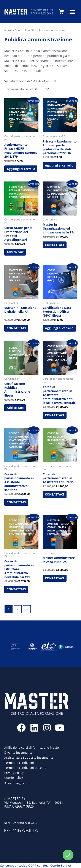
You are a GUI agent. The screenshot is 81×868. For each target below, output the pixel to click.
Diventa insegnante (18, 752)
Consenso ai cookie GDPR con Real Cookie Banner (36, 866)
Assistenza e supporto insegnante (29, 757)
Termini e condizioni (19, 763)
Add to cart (15, 252)
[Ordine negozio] (27, 89)
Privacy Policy (14, 773)
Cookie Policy (14, 778)
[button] (72, 12)
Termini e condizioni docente (25, 768)
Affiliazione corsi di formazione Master (32, 747)
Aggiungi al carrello (21, 169)
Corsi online (22, 30)
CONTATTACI (55, 245)
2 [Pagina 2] (18, 609)
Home (8, 30)
